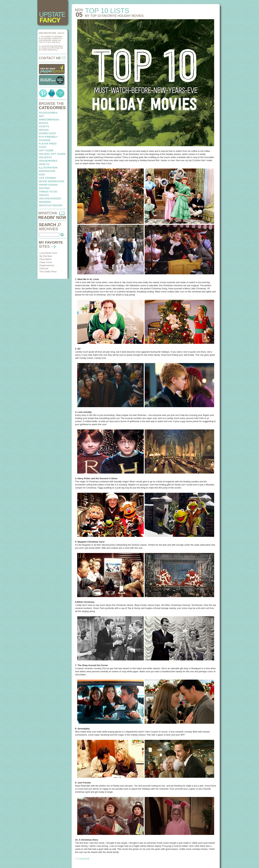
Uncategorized (50, 198)
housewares (48, 161)
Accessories (48, 113)
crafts (44, 126)
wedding (45, 202)
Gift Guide (46, 150)
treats (44, 195)
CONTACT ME (52, 58)
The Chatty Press (48, 272)
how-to (44, 164)
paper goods (48, 185)
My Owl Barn (46, 256)
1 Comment (82, 859)
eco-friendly (48, 137)
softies (44, 188)
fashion (45, 140)
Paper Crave (46, 262)
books (44, 123)
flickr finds (48, 144)
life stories (48, 178)
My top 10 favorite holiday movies (114, 16)
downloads (47, 133)
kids (42, 174)
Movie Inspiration (52, 181)
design (44, 130)
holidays (45, 157)
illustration (48, 168)
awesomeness (49, 120)
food (43, 147)
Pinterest (44, 268)
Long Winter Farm (48, 253)
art (42, 116)
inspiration (47, 171)
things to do (48, 192)
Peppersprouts (47, 265)
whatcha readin (51, 205)
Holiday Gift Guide (52, 154)
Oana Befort (46, 259)
